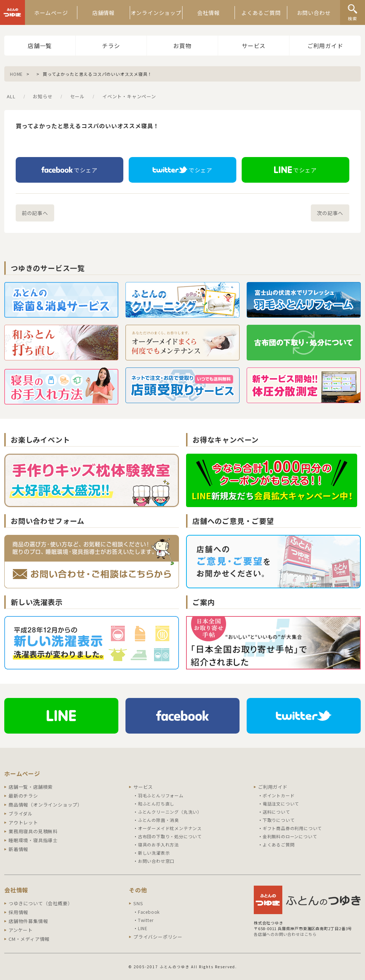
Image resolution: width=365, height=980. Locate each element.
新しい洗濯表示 (154, 853)
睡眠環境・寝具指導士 (33, 840)
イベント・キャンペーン (129, 96)
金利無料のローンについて (290, 836)
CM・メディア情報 (29, 939)
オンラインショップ (156, 13)
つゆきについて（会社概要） (40, 903)
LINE (143, 928)
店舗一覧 (40, 46)
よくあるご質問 (261, 13)
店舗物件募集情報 (28, 921)
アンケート (21, 930)
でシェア (70, 170)
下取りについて (279, 820)
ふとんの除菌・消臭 (158, 820)
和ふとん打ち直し (156, 804)
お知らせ (43, 96)
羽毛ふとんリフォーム (161, 795)
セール (78, 96)
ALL (11, 96)
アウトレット (23, 822)
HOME (16, 74)
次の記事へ (330, 213)
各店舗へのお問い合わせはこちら (285, 934)
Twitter (146, 920)
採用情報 (18, 912)
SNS (138, 903)
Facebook (149, 912)
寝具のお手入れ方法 (158, 845)
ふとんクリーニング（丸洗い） (170, 812)
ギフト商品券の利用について (292, 828)
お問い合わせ (314, 13)
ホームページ (51, 13)
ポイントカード (279, 795)
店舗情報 (104, 13)
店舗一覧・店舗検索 (31, 787)
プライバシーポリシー (158, 937)
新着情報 (18, 849)
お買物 (182, 46)
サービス (254, 46)
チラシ (111, 46)
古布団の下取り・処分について (170, 836)
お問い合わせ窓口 (156, 861)
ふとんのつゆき (12, 12)
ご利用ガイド (325, 46)
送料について (276, 812)
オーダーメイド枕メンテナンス (170, 828)
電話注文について (281, 804)
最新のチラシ (23, 796)
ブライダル (21, 814)
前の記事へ (35, 213)
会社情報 (208, 13)
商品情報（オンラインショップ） (45, 805)
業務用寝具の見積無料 (33, 831)
